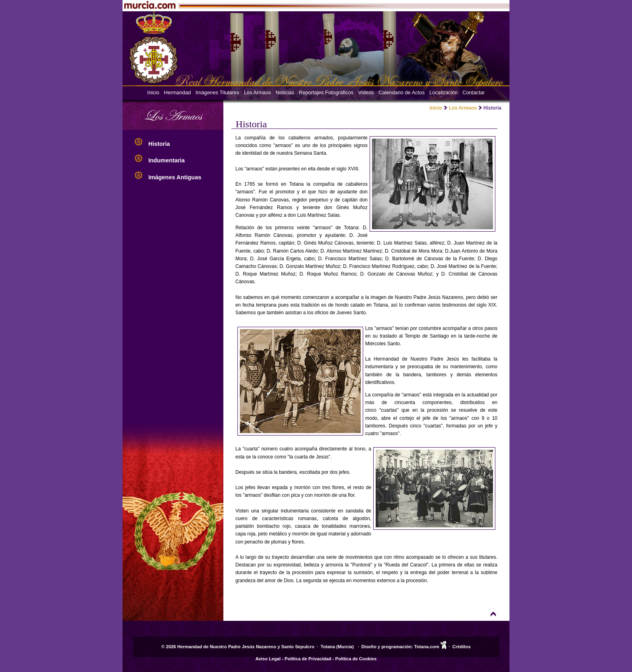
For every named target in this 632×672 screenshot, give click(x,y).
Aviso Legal (268, 659)
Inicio (153, 92)
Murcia (345, 647)
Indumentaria (167, 160)
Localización (443, 92)
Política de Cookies (356, 659)
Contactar (473, 92)
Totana (328, 647)
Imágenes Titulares (217, 92)
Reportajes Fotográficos (326, 92)
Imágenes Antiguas (176, 177)
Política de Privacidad (308, 659)
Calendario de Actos (402, 92)
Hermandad (178, 92)
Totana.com (427, 647)
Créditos (461, 647)
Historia (160, 144)
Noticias (285, 92)
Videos (366, 92)
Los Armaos (258, 92)
